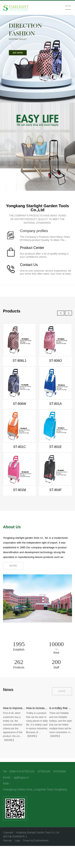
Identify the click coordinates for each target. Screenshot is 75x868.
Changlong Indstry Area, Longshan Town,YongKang (35, 789)
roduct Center (33, 248)
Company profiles (34, 231)
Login (17, 841)
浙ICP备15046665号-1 (15, 837)
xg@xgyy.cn (21, 777)
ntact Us (31, 265)
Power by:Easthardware (36, 841)
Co (22, 265)
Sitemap (7, 841)
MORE (62, 691)
